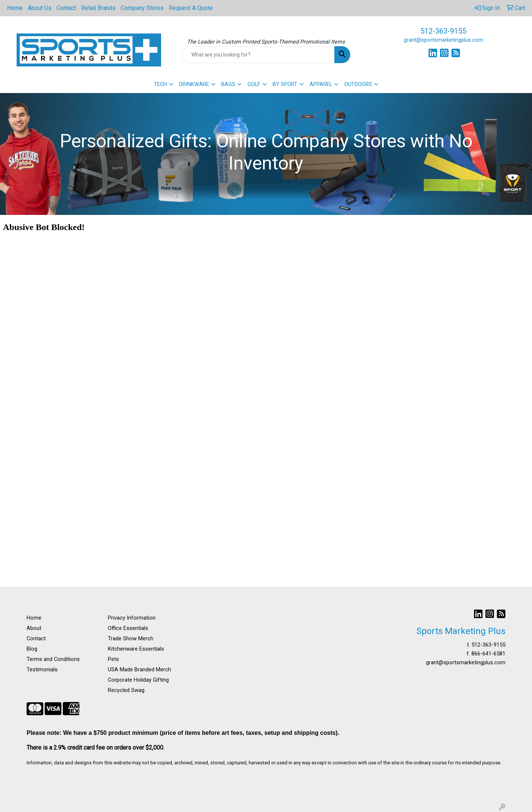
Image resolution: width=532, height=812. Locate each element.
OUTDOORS (358, 84)
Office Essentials (128, 628)
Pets (113, 659)
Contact (66, 8)
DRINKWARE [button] (194, 84)
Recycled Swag (126, 690)
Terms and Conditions (53, 659)
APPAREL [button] (321, 84)
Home (15, 8)
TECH (160, 84)
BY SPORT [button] (285, 84)
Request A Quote (191, 8)
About (34, 628)
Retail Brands (98, 8)
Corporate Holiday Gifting (138, 680)
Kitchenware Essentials (136, 649)
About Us (40, 8)
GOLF (254, 84)
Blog (32, 649)
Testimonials (42, 669)
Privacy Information (132, 618)
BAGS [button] (228, 84)
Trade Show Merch (131, 638)
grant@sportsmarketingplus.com (444, 40)
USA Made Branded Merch (139, 669)
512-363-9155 (443, 31)
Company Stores (142, 8)
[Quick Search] (258, 55)
